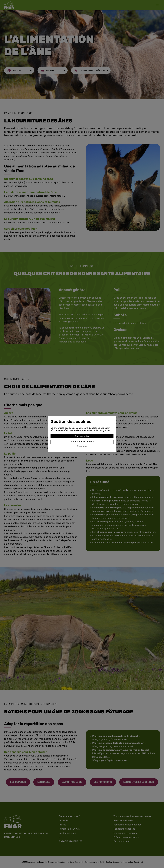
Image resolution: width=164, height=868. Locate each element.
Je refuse (82, 446)
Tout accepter (82, 436)
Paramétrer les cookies (82, 442)
